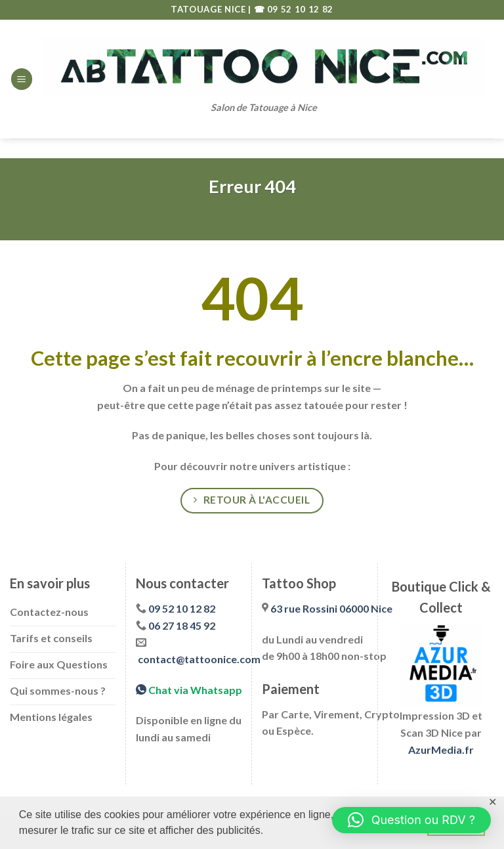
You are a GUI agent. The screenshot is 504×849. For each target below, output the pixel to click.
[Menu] (22, 79)
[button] (411, 820)
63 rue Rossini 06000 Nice (331, 608)
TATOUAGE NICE (209, 9)
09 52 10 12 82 (182, 608)
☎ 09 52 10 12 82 (294, 9)
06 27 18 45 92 (182, 625)
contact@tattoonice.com (199, 659)
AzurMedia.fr (441, 750)
